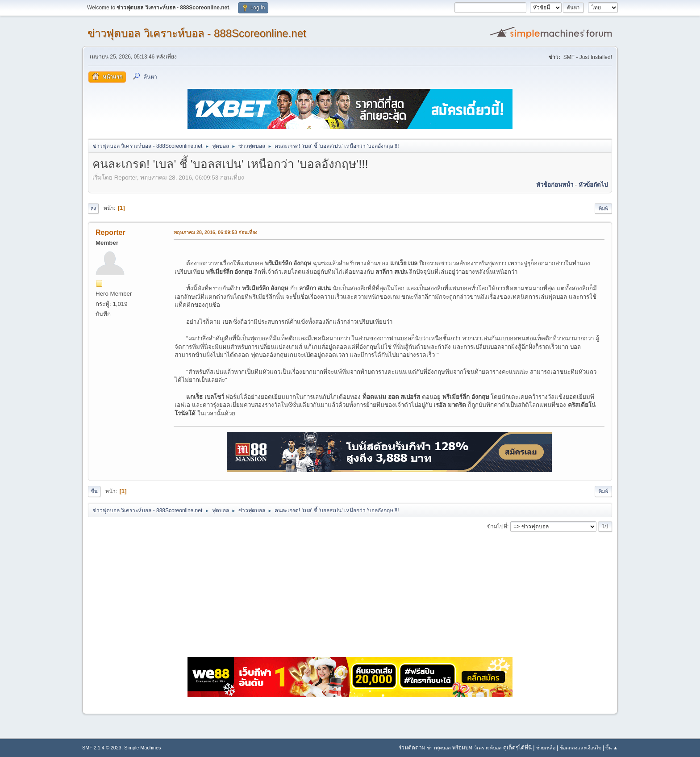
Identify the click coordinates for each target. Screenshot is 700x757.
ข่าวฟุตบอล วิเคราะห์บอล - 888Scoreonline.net (197, 33)
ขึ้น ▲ (612, 748)
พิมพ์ (603, 209)
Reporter (110, 232)
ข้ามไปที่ (497, 527)
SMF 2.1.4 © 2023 (102, 748)
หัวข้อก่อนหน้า (555, 185)
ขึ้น (94, 491)
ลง (93, 209)
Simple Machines (142, 748)
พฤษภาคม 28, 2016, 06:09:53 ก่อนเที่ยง (215, 232)
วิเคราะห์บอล (488, 748)
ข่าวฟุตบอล (439, 748)
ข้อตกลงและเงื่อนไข (581, 748)
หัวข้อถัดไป (593, 185)
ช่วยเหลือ (546, 748)
